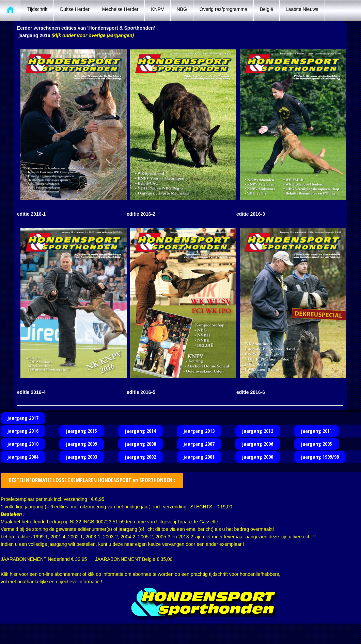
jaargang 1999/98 (320, 457)
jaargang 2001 (199, 457)
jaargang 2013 (199, 431)
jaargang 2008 (140, 444)
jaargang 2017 (23, 418)
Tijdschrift (37, 9)
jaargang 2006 (258, 444)
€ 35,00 (165, 559)
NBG (182, 9)
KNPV (157, 9)
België (266, 9)
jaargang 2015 (82, 431)
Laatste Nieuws (302, 9)
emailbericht (199, 529)
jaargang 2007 (199, 444)
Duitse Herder (75, 9)
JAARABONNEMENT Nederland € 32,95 (44, 559)
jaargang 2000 (258, 457)
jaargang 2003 (82, 457)
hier (13, 574)
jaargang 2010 (23, 444)
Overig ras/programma (223, 9)
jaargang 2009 (82, 444)
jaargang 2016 (23, 431)
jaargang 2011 (317, 431)
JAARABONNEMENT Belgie (125, 559)
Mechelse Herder (120, 9)
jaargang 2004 (23, 457)
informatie (113, 574)
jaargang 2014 (140, 431)
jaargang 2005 (317, 444)
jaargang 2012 (258, 431)
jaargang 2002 (140, 457)
